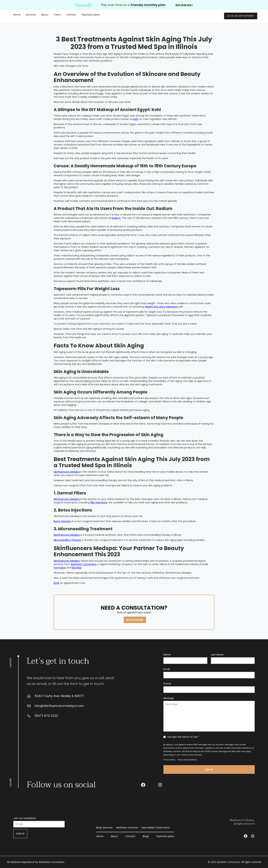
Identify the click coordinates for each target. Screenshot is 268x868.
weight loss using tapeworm (161, 307)
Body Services (104, 828)
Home (17, 15)
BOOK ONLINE (135, 620)
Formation (60, 568)
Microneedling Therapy (67, 540)
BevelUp (77, 568)
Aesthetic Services (127, 828)
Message (169, 698)
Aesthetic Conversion (84, 564)
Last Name (217, 655)
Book (56, 583)
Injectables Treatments (156, 828)
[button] (31, 15)
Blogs (146, 836)
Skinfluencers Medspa (67, 472)
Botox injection (62, 521)
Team (57, 15)
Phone (167, 684)
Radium (116, 218)
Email (167, 669)
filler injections (99, 502)
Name (167, 655)
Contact (71, 15)
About (45, 15)
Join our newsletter (25, 818)
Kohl (136, 119)
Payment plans (91, 15)
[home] (144, 15)
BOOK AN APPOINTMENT (241, 16)
